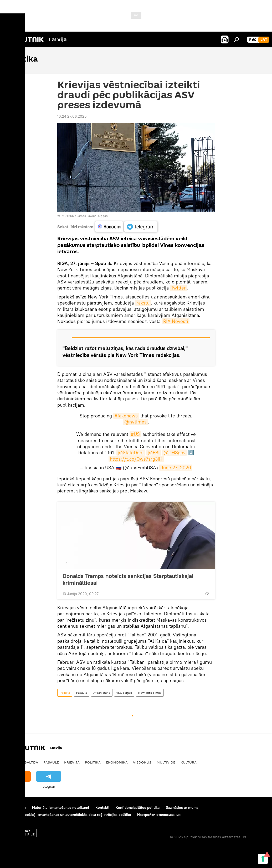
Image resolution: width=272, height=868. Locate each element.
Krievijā (72, 762)
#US (135, 434)
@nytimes (135, 422)
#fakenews (126, 416)
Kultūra (189, 762)
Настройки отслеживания (159, 815)
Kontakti (102, 807)
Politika (65, 693)
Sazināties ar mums (182, 807)
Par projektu (16, 807)
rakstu (143, 303)
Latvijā (12, 762)
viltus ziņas (124, 693)
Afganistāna (102, 693)
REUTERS (67, 216)
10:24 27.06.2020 (72, 116)
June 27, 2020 (176, 468)
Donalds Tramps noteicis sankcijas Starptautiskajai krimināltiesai (128, 579)
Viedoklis (142, 762)
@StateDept (131, 453)
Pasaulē (82, 693)
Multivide (166, 762)
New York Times (150, 693)
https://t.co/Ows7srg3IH (136, 459)
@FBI (154, 453)
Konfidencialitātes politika (138, 807)
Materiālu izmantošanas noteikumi (61, 807)
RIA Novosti (176, 321)
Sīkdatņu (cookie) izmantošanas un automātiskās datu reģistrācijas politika (68, 815)
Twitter (179, 288)
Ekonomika (117, 762)
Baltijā (31, 762)
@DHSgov (175, 453)
